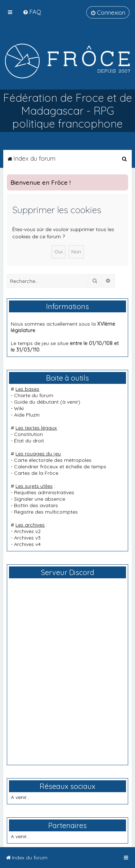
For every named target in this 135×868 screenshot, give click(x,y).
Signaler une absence (40, 499)
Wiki (19, 408)
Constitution (28, 434)
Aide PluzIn (27, 415)
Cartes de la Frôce (36, 473)
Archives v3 (27, 538)
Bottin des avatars (36, 505)
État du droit (29, 441)
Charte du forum (34, 395)
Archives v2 (27, 531)
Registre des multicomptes (46, 512)
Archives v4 (27, 544)
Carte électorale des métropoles (53, 460)
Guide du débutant (36, 402)
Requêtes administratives (44, 492)
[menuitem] (32, 12)
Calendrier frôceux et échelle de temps (60, 467)
